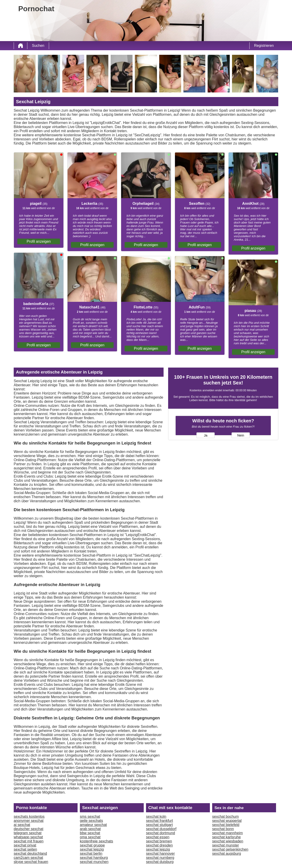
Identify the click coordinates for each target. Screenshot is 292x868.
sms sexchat (90, 817)
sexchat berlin (91, 854)
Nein (241, 435)
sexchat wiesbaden (228, 841)
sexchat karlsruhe (226, 837)
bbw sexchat (90, 833)
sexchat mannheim (227, 833)
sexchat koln (156, 817)
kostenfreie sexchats (96, 841)
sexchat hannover (160, 854)
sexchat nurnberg (160, 858)
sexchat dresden (159, 845)
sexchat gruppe (92, 845)
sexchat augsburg (227, 854)
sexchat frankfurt (159, 821)
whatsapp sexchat (28, 837)
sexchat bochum (226, 817)
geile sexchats (91, 821)
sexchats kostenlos (29, 817)
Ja (206, 435)
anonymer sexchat (29, 821)
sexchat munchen (94, 862)
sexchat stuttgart (159, 825)
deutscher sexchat (29, 829)
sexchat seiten (25, 849)
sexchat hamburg (94, 858)
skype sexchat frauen (31, 862)
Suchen (38, 46)
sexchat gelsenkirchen (230, 849)
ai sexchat (22, 825)
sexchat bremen (159, 841)
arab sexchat (90, 829)
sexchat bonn (223, 829)
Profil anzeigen (39, 241)
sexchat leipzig (92, 849)
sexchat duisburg (160, 862)
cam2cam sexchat (28, 858)
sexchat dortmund (160, 833)
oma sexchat (90, 837)
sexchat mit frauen (29, 841)
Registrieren (264, 46)
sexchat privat (25, 845)
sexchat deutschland (30, 854)
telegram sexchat (28, 833)
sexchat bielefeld (226, 825)
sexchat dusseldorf (161, 829)
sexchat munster (226, 845)
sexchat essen (158, 837)
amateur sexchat (93, 825)
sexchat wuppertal (227, 821)
